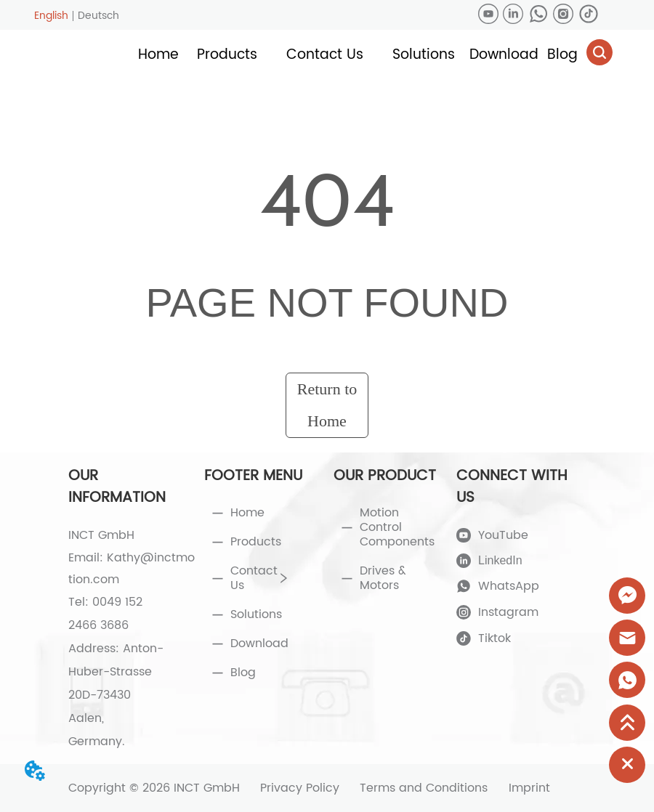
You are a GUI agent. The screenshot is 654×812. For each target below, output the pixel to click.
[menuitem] (227, 55)
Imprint (529, 788)
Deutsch (98, 16)
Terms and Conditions (424, 788)
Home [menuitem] (158, 55)
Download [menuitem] (504, 55)
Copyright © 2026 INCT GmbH (154, 788)
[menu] (360, 55)
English (51, 16)
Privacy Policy (300, 788)
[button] (227, 55)
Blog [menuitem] (562, 55)
